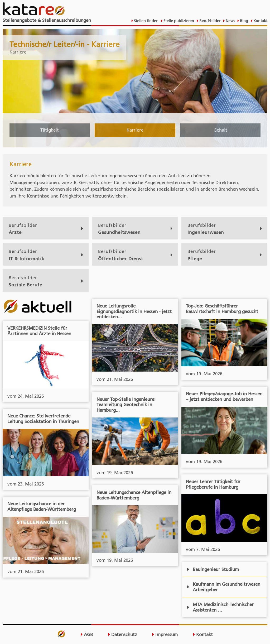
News (230, 21)
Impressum (165, 635)
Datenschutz (122, 635)
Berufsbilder (209, 21)
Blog (244, 21)
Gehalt (220, 130)
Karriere (135, 130)
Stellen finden (146, 21)
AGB (86, 635)
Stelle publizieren (178, 21)
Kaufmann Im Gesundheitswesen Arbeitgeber (223, 587)
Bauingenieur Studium (213, 569)
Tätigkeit (50, 130)
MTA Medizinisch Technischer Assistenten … (220, 607)
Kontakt (260, 21)
